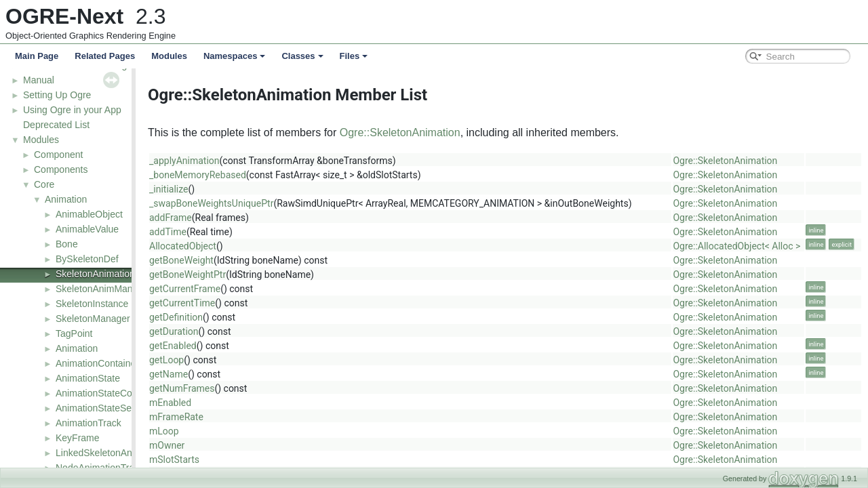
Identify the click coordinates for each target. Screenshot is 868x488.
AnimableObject (89, 214)
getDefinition (253, 317)
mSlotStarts (252, 460)
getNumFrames (259, 388)
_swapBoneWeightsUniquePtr (289, 203)
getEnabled (250, 346)
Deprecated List (56, 125)
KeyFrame (78, 438)
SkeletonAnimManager (104, 289)
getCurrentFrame (262, 289)
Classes (302, 56)
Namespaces (235, 56)
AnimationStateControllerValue (120, 393)
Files (354, 56)
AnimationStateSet (95, 408)
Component (58, 155)
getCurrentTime (259, 303)
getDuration (251, 331)
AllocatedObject (260, 246)
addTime (245, 232)
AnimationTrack (88, 423)
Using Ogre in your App (72, 110)
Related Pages (105, 56)
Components (61, 169)
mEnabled (248, 403)
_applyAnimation (262, 161)
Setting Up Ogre (57, 95)
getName (246, 374)
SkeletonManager (93, 319)
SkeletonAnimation (95, 274)
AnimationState (88, 378)
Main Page (37, 56)
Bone (67, 244)
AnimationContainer (97, 363)
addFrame (248, 218)
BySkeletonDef (87, 259)
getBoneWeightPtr (265, 274)
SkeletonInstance (92, 304)
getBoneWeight (259, 260)
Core (44, 184)
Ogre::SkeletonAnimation (477, 133)
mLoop (241, 431)
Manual (39, 80)
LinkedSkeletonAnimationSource (124, 453)
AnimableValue (87, 229)
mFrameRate (254, 417)
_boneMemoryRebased (275, 175)
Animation (66, 199)
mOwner (244, 445)
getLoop (244, 360)
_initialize (246, 189)
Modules (169, 56)
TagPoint (74, 333)
